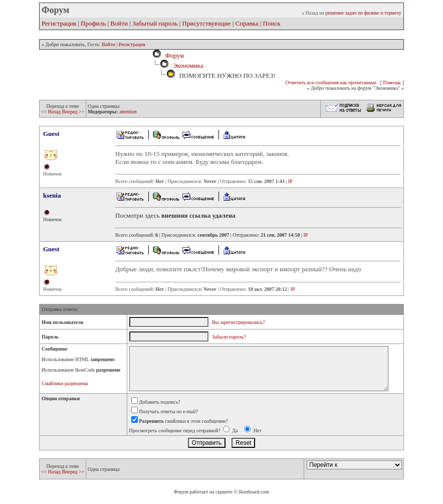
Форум (173, 55)
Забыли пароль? (229, 337)
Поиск (272, 23)
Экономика (188, 65)
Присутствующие (207, 23)
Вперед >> (73, 112)
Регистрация (59, 23)
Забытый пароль (155, 23)
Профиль (93, 23)
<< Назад (51, 112)
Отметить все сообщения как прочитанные (331, 82)
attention (128, 112)
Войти (119, 23)
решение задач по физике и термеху (363, 13)
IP (290, 181)
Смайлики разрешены (65, 383)
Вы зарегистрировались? (238, 322)
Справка (247, 23)
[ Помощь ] (392, 82)
